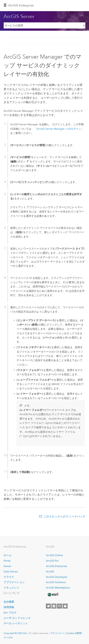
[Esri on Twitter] (48, 606)
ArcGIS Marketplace (58, 588)
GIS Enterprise (21, 5)
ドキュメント (12, 588)
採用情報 (9, 607)
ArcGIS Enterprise (56, 566)
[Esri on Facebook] (54, 606)
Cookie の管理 (74, 633)
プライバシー (57, 633)
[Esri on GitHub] (60, 606)
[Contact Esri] (65, 606)
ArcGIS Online (54, 555)
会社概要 (9, 602)
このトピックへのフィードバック (64, 516)
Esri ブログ (10, 613)
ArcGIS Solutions (56, 582)
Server (7, 566)
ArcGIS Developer (57, 577)
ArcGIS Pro (52, 561)
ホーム (8, 555)
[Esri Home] (53, 595)
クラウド (9, 577)
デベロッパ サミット (16, 623)
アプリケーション (14, 582)
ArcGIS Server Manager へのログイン (59, 129)
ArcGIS (50, 572)
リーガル (8, 637)
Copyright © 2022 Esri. (16, 633)
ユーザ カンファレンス (17, 618)
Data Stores (11, 572)
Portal (7, 561)
